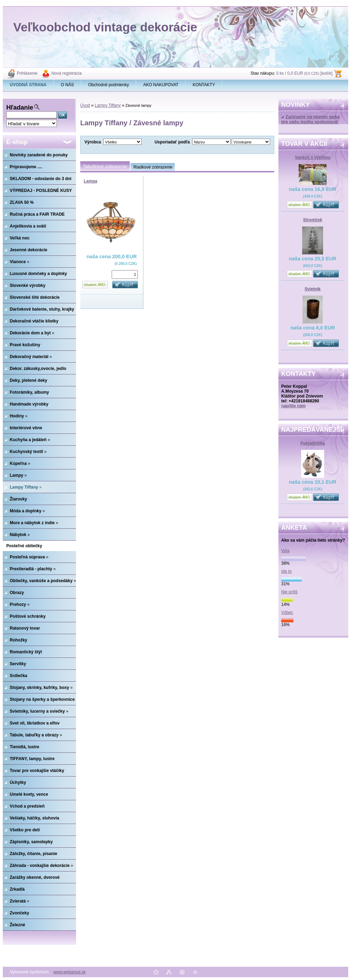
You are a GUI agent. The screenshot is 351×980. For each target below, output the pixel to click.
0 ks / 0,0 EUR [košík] (304, 73)
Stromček (313, 220)
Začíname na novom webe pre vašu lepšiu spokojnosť (311, 119)
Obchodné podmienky (109, 85)
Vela (285, 551)
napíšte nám (293, 406)
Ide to (286, 571)
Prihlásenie (27, 73)
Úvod (85, 105)
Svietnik (313, 289)
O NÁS (67, 85)
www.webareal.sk (70, 972)
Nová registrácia (66, 73)
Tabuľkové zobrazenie (105, 166)
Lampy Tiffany (107, 105)
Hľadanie (20, 107)
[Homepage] (28, 85)
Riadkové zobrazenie (153, 167)
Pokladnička (313, 443)
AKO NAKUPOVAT (161, 85)
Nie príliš (289, 592)
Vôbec (287, 612)
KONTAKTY (204, 85)
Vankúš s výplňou (312, 157)
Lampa (91, 181)
